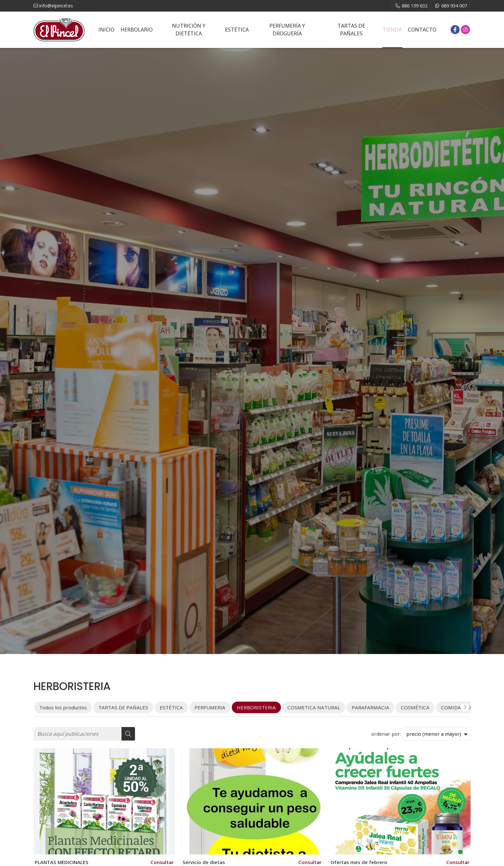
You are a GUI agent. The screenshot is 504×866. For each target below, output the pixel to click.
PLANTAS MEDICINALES (62, 862)
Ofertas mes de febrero (359, 862)
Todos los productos (63, 707)
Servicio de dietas (204, 862)
